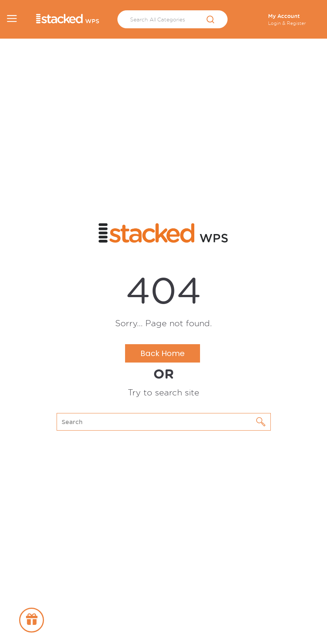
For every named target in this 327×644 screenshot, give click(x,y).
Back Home (163, 353)
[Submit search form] (211, 20)
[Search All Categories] (172, 19)
